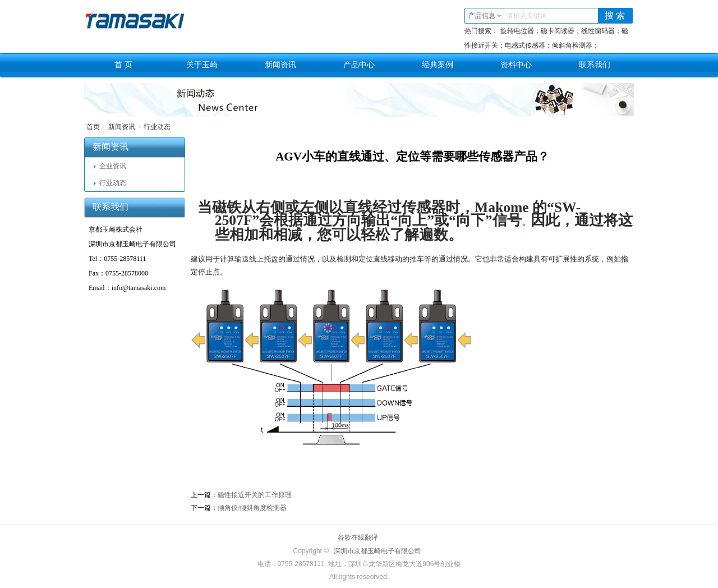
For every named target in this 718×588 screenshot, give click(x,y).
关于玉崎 (202, 65)
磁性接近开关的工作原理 (255, 495)
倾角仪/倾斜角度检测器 (252, 508)
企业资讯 (110, 166)
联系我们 (595, 65)
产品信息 (485, 16)
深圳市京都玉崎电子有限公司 (378, 551)
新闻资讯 (280, 65)
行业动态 (157, 127)
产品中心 (359, 65)
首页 (93, 127)
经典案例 (438, 65)
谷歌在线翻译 (358, 538)
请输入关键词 (527, 16)
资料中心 (516, 65)
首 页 (123, 65)
